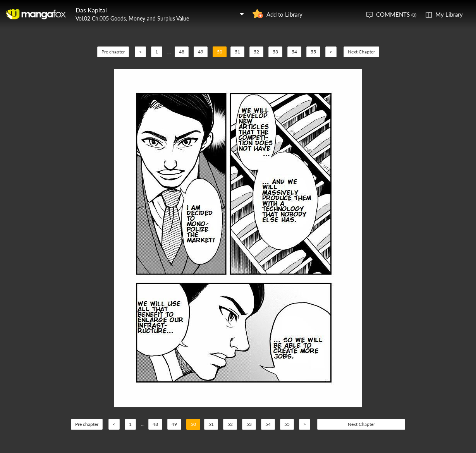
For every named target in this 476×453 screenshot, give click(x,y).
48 (182, 52)
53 (275, 52)
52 (256, 52)
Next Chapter (361, 52)
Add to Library (284, 14)
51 (237, 52)
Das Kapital (91, 10)
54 (294, 52)
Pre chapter (113, 52)
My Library (449, 14)
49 (201, 52)
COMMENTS (396, 14)
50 (220, 52)
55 (313, 52)
